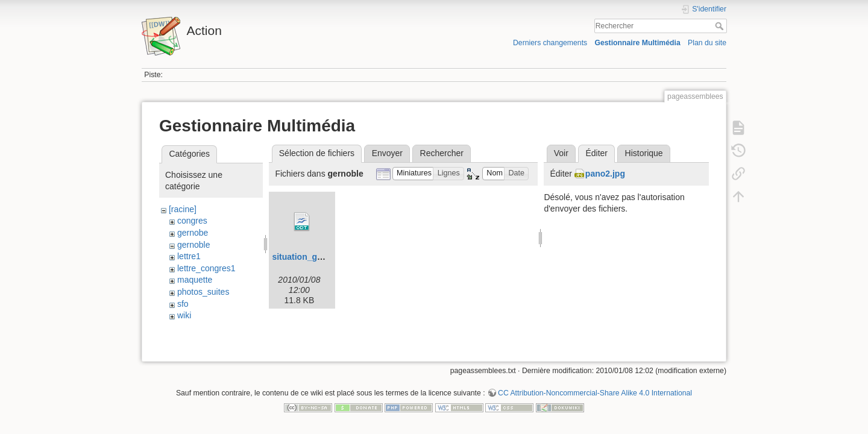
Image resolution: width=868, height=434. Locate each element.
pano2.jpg (605, 174)
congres (192, 221)
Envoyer (387, 153)
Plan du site (707, 43)
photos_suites (203, 292)
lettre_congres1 (206, 268)
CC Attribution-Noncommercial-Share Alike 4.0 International (595, 394)
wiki (184, 315)
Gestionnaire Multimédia (637, 43)
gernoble (194, 245)
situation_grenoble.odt (317, 257)
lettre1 (189, 256)
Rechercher (721, 26)
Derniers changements (550, 43)
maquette (195, 280)
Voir (561, 153)
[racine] (183, 209)
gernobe (193, 233)
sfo (183, 304)
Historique (644, 153)
